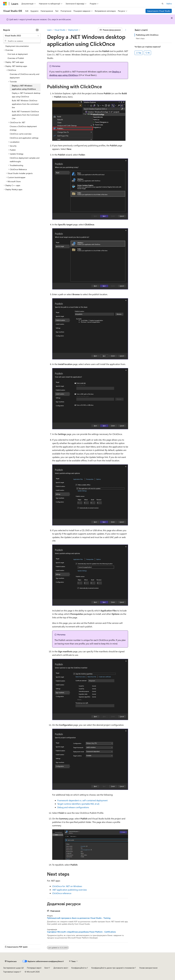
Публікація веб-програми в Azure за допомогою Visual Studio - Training (79, 918)
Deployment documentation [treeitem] (17, 46)
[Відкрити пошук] (163, 4)
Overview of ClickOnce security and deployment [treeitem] (24, 76)
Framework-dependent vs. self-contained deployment (82, 800)
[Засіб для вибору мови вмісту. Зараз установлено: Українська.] (11, 961)
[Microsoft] (5, 4)
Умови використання (148, 968)
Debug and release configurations (73, 807)
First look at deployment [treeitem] (18, 54)
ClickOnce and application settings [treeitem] (24, 138)
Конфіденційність (79, 968)
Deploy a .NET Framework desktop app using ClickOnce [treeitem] (26, 95)
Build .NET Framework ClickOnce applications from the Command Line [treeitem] (25, 115)
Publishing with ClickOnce (147, 35)
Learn (49, 30)
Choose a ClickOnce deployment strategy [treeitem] (23, 128)
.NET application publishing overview (70, 890)
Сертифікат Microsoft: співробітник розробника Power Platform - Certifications (81, 932)
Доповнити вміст (61, 968)
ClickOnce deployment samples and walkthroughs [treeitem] (25, 160)
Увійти (169, 4)
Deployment (73, 30)
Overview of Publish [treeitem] (16, 58)
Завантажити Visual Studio (159, 11)
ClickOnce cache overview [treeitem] (21, 134)
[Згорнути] (37, 30)
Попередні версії (34, 968)
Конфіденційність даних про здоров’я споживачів (113, 968)
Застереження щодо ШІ (13, 968)
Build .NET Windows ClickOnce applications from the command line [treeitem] (25, 104)
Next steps (140, 38)
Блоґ (46, 968)
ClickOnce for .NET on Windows (67, 886)
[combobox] (22, 36)
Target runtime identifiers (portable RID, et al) (78, 804)
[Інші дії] (126, 30)
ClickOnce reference (62, 893)
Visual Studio (60, 30)
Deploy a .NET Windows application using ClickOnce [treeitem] (24, 87)
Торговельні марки (11, 972)
